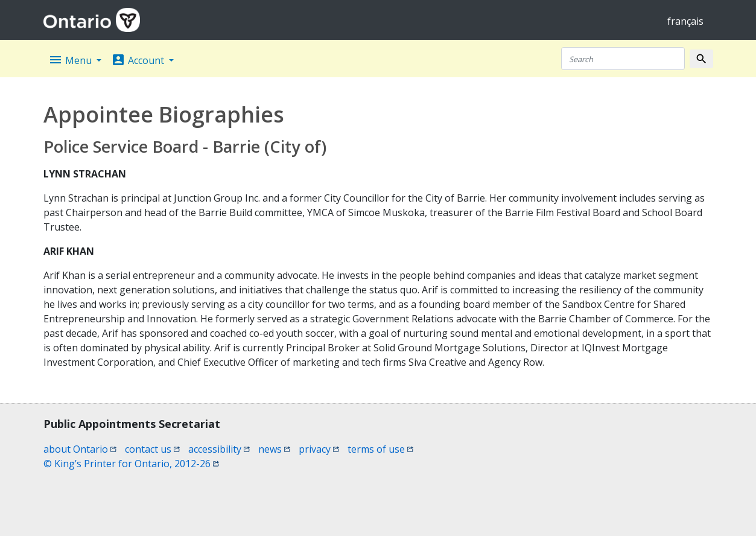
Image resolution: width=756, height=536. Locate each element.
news (274, 449)
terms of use (380, 449)
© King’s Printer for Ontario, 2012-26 (131, 464)
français (685, 21)
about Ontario (80, 449)
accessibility (219, 449)
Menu (71, 60)
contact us (152, 449)
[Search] (623, 59)
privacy (319, 449)
